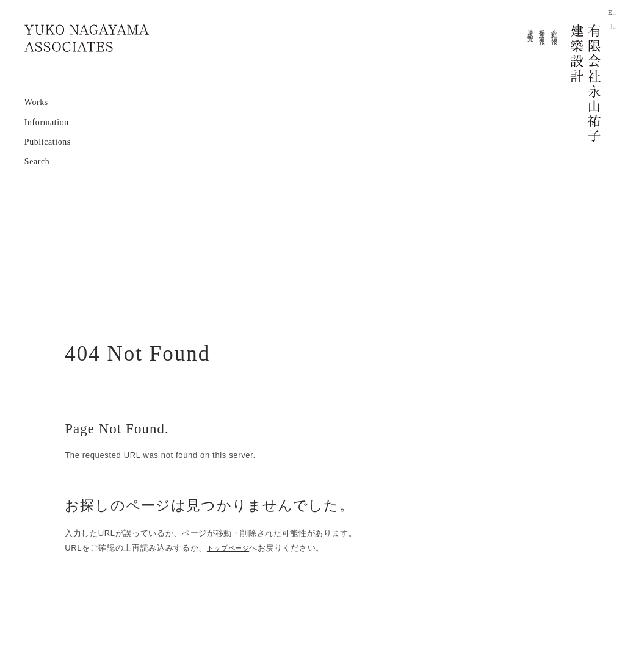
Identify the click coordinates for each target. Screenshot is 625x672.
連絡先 (531, 29)
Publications (48, 141)
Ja (613, 26)
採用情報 (544, 31)
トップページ (232, 548)
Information (47, 121)
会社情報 (555, 31)
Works (36, 101)
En (612, 13)
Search (37, 160)
